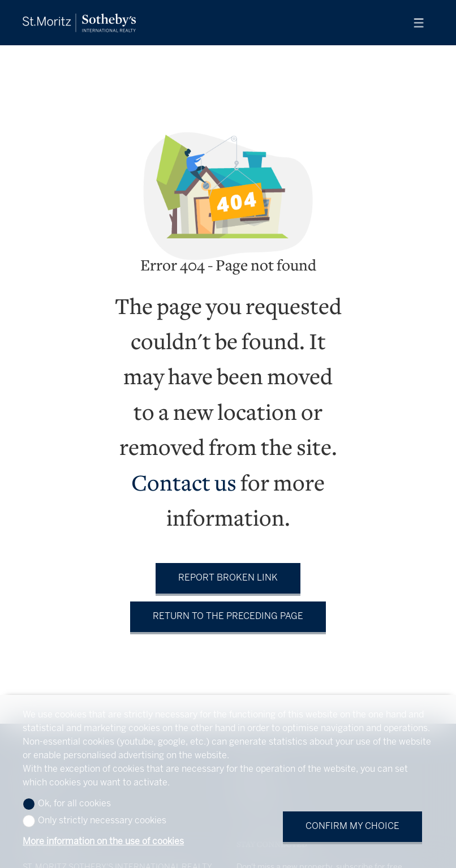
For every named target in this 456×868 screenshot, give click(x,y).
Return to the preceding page (228, 616)
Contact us (184, 485)
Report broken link (228, 578)
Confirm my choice (352, 826)
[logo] (79, 23)
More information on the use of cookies (103, 842)
